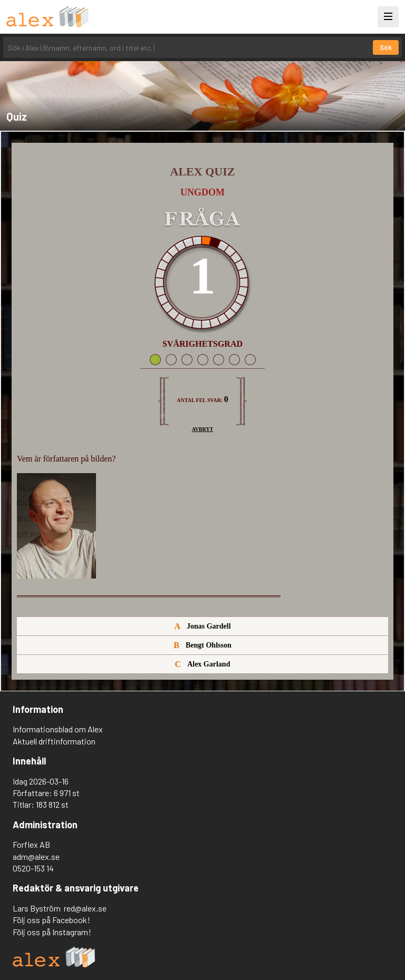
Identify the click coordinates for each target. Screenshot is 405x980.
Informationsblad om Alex (58, 729)
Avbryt (203, 429)
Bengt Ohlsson (202, 645)
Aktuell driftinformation (54, 741)
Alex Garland (203, 664)
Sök (386, 47)
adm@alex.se (36, 856)
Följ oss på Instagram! (52, 932)
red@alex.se (85, 908)
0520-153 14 (33, 868)
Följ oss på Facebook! (51, 920)
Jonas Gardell (202, 626)
